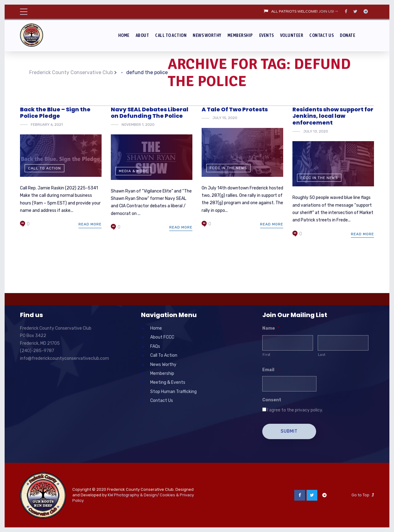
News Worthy (207, 35)
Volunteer (292, 35)
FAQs (155, 346)
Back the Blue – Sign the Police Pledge (55, 113)
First (267, 355)
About (143, 35)
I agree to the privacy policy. (295, 410)
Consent (272, 400)
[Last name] (343, 343)
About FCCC (162, 337)
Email (270, 370)
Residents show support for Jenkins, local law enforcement (333, 116)
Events (267, 35)
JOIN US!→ (329, 12)
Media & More (133, 171)
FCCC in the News (228, 168)
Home (124, 35)
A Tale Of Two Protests (235, 109)
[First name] (288, 343)
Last (322, 355)
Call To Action (171, 35)
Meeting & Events (168, 382)
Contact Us (322, 35)
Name (271, 328)
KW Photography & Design (132, 495)
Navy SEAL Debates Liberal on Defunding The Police (150, 113)
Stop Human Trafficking (173, 392)
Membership (240, 35)
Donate (348, 35)
